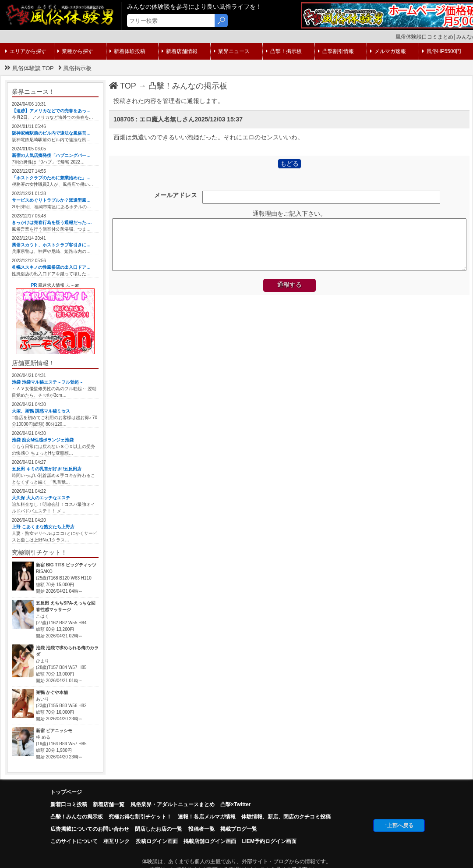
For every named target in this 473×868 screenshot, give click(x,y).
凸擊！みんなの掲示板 (188, 86)
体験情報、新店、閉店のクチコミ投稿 (286, 817)
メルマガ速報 (388, 51)
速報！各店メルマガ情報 (207, 817)
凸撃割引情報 (336, 51)
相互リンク (116, 841)
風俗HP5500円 (442, 51)
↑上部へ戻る (399, 825)
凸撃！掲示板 (284, 51)
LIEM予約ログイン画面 (269, 841)
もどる (289, 164)
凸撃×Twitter (235, 804)
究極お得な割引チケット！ (140, 817)
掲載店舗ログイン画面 (210, 841)
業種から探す (75, 51)
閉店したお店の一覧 (159, 829)
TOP (123, 86)
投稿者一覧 (201, 829)
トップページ (66, 792)
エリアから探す (26, 51)
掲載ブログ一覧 (239, 829)
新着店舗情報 (180, 51)
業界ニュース (232, 51)
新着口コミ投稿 (69, 804)
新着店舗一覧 (109, 804)
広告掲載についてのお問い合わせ (90, 829)
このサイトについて (74, 841)
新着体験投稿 (127, 51)
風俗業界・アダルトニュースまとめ (173, 804)
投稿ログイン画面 (157, 841)
